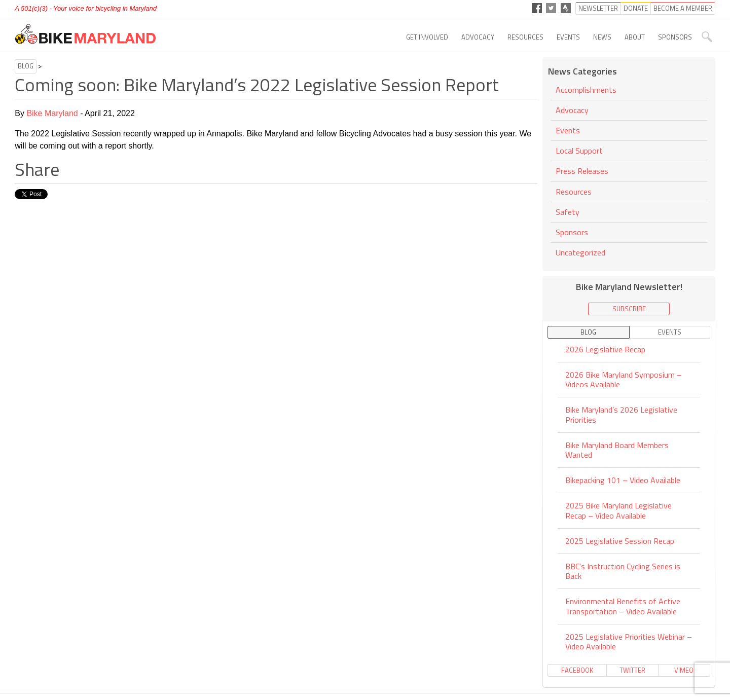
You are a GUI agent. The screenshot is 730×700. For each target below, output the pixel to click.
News (602, 37)
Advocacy (478, 37)
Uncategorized (580, 252)
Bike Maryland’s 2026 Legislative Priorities (621, 414)
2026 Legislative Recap (605, 350)
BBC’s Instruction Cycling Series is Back (623, 571)
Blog (26, 66)
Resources (525, 37)
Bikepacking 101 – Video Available (623, 480)
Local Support (579, 151)
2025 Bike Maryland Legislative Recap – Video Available (618, 510)
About (635, 37)
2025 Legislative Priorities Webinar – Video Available (629, 641)
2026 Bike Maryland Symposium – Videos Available (624, 379)
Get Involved (427, 37)
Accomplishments (586, 90)
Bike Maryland (52, 113)
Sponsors (675, 37)
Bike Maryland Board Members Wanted (617, 450)
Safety (568, 212)
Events (568, 37)
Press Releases (582, 171)
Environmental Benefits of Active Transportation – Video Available (623, 606)
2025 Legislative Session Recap (620, 541)
